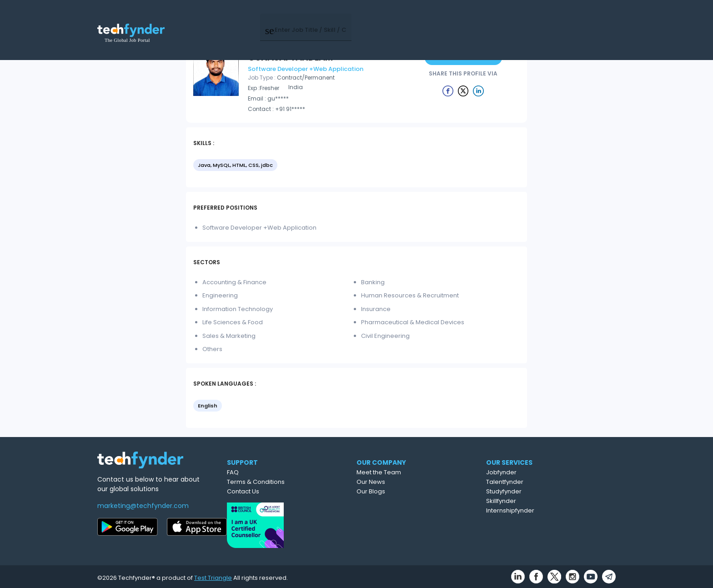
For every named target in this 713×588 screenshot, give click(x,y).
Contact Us (279, 491)
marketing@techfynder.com (143, 506)
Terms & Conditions (292, 482)
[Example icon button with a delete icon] (448, 90)
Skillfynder (542, 501)
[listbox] (356, 166)
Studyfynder (545, 491)
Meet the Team (419, 472)
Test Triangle (213, 575)
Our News (411, 482)
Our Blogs (411, 491)
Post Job (480, 18)
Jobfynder (542, 472)
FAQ (269, 472)
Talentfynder (546, 482)
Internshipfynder (551, 510)
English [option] (208, 406)
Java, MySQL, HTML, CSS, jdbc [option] (235, 165)
